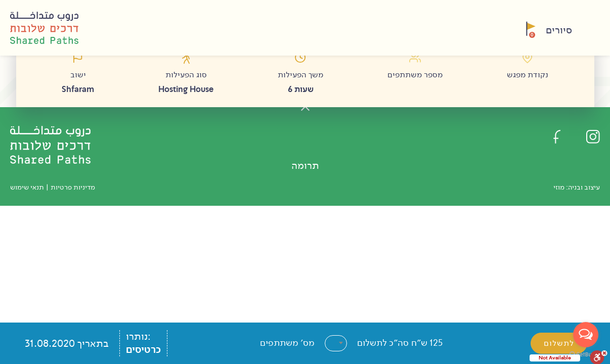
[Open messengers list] (586, 335)
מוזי (559, 187)
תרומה (305, 166)
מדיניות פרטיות (73, 187)
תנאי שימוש (27, 187)
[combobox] (336, 343)
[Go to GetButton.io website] (586, 354)
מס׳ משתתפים (287, 343)
